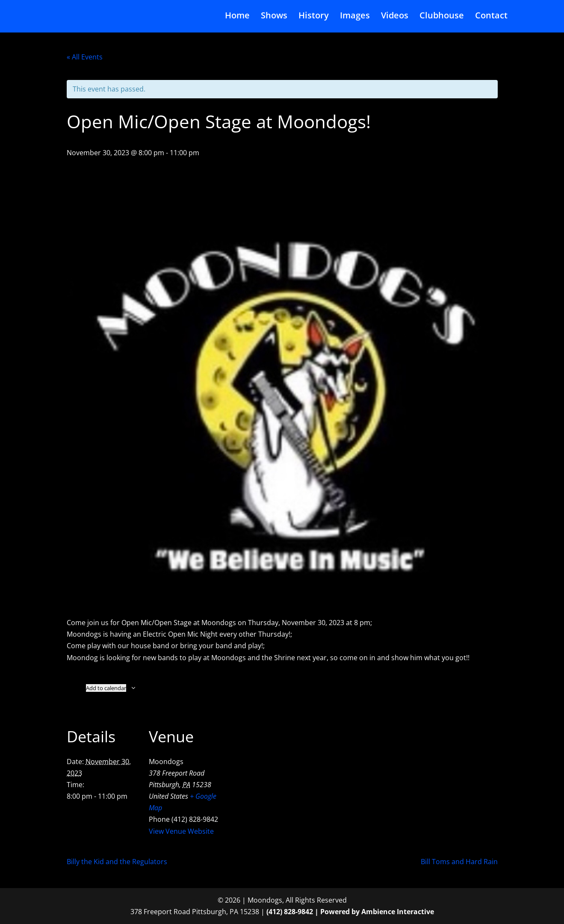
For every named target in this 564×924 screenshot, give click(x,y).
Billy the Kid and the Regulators (117, 862)
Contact (491, 18)
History (314, 18)
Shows (274, 18)
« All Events (85, 57)
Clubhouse (442, 18)
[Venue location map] (276, 771)
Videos (395, 18)
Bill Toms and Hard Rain (459, 862)
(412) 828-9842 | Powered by (314, 912)
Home (237, 18)
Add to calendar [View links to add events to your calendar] (106, 688)
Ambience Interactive (398, 912)
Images (355, 18)
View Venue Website (181, 831)
